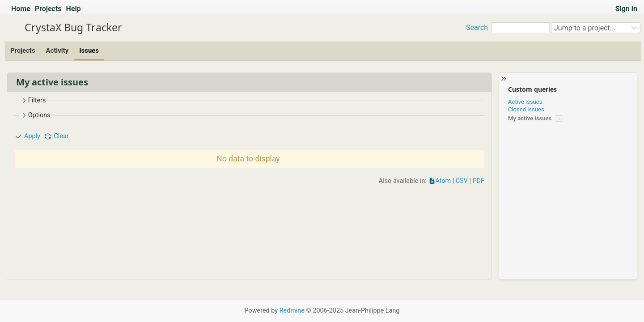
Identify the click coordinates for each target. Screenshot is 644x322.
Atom (443, 181)
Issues (89, 51)
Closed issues (526, 109)
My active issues (530, 118)
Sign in (626, 9)
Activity (57, 51)
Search (477, 28)
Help (74, 9)
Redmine (292, 311)
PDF (479, 181)
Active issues (525, 102)
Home (21, 9)
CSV (462, 181)
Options (35, 115)
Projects (48, 9)
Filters (33, 101)
